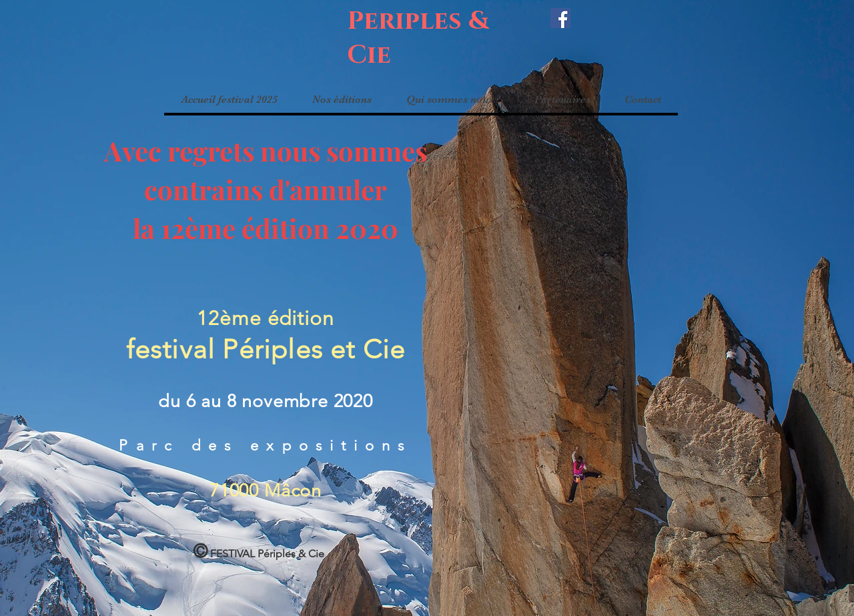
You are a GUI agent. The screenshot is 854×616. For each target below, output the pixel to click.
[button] (341, 99)
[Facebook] (560, 18)
